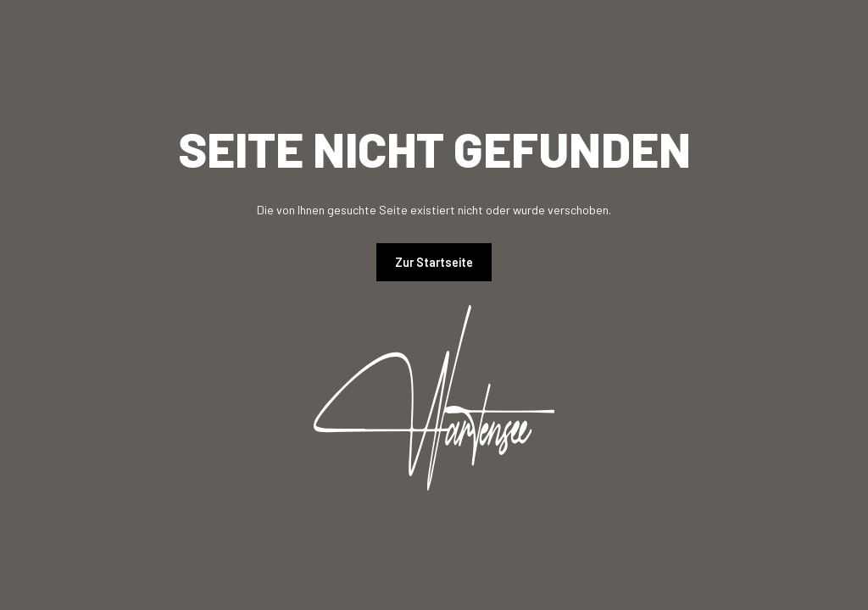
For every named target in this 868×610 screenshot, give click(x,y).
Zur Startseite (434, 262)
